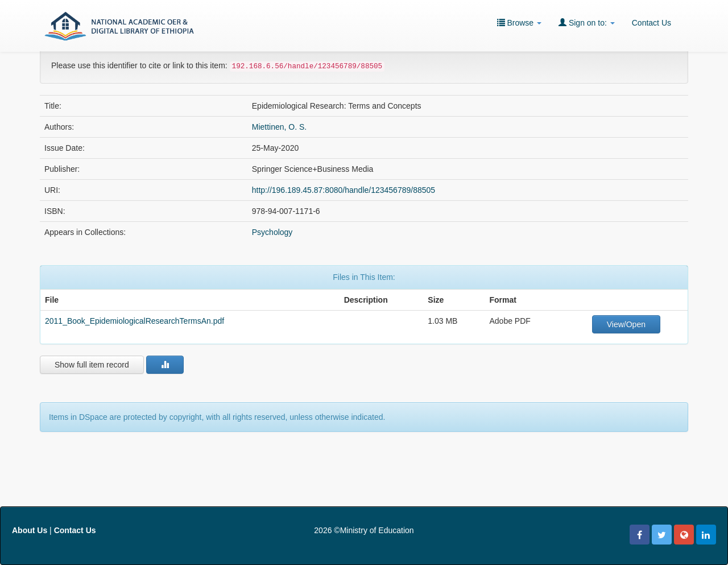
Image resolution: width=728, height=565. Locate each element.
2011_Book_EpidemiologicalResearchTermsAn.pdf (135, 321)
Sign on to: (587, 22)
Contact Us (652, 23)
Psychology (272, 232)
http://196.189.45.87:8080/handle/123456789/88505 (344, 190)
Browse (519, 22)
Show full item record (92, 365)
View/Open (626, 324)
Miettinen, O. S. (279, 127)
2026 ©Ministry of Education (364, 530)
